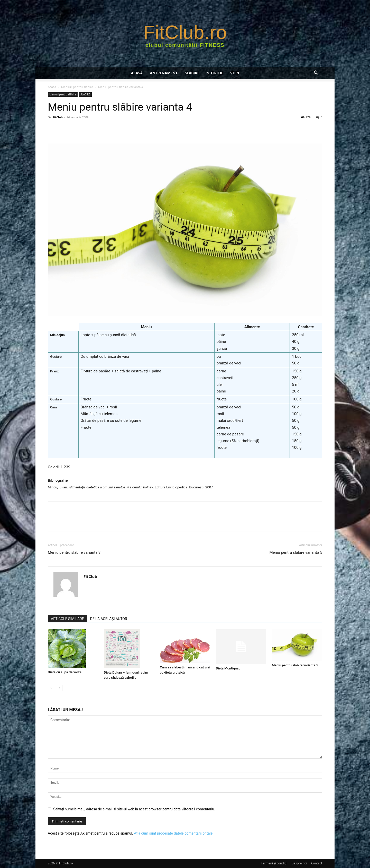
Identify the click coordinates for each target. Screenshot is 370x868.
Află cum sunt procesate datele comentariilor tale (173, 833)
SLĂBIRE (192, 73)
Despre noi (299, 863)
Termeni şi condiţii (274, 863)
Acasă (137, 73)
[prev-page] (51, 688)
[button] (316, 73)
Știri (235, 73)
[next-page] (59, 688)
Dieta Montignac (228, 668)
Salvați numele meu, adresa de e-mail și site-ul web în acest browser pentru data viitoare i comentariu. (134, 809)
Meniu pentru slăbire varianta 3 (74, 552)
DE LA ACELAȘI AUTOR (109, 619)
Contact (317, 863)
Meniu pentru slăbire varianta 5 (296, 552)
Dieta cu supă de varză (65, 672)
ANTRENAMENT (164, 73)
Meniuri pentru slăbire (77, 87)
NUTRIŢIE (215, 73)
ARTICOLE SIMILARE (67, 619)
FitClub (58, 117)
